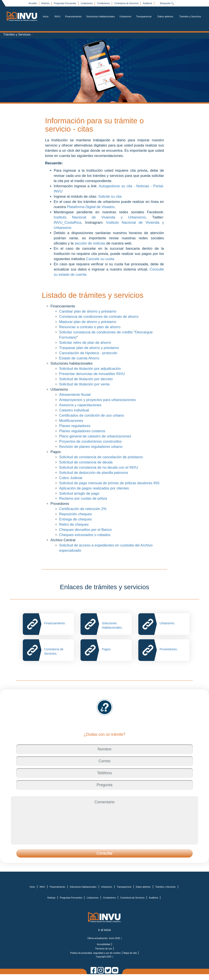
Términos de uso (104, 949)
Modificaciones (71, 421)
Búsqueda (167, 3)
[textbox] (104, 749)
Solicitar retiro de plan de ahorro (85, 343)
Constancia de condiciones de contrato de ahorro (99, 317)
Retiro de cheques (74, 524)
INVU (58, 16)
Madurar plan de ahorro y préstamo (88, 322)
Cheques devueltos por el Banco (86, 530)
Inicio (46, 16)
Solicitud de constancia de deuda (86, 462)
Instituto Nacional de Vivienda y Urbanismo (100, 217)
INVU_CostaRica (68, 223)
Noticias (46, 3)
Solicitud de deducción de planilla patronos (94, 473)
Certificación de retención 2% (83, 509)
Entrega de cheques (75, 519)
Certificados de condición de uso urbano (92, 415)
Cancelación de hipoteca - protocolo (88, 353)
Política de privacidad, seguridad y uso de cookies (96, 953)
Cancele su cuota (101, 259)
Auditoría (148, 3)
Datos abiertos (165, 16)
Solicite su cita (110, 196)
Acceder (33, 3)
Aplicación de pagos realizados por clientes (95, 488)
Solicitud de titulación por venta (84, 384)
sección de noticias (90, 243)
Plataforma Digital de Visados (91, 207)
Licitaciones (87, 3)
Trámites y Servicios (190, 16)
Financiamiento (73, 16)
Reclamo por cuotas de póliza (84, 498)
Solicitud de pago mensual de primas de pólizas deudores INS (109, 483)
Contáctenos (104, 3)
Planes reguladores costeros (82, 431)
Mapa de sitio (130, 953)
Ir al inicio (104, 930)
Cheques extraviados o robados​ (85, 535)
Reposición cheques (76, 514)
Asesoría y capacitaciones (80, 405)
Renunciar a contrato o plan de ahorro (90, 327)
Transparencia (144, 16)
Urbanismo (125, 16)
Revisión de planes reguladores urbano (91, 447)
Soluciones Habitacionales (100, 16)
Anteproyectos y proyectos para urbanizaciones (98, 400)
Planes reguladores (75, 426)
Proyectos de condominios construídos (90, 441)
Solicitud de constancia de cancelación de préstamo (101, 457)
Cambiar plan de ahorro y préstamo (88, 311)
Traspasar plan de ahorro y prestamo (89, 348)
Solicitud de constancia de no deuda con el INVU (99, 467)
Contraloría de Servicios (127, 3)
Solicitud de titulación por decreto (86, 379)
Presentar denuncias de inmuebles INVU (92, 374)
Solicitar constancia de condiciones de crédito (96, 332)
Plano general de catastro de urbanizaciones (95, 436)
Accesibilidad (104, 944)
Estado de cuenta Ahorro (79, 358)
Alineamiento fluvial (75, 395)
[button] (104, 853)
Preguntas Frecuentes (65, 3)
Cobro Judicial (71, 478)
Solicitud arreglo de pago (80, 493)
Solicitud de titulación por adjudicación (90, 369)
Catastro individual (74, 410)
